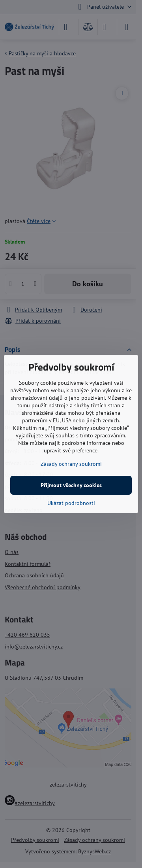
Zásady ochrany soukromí (71, 464)
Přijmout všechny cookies (71, 485)
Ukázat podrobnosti (71, 503)
